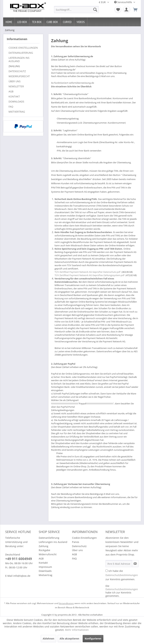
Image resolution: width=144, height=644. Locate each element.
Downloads (16, 102)
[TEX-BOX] (37, 22)
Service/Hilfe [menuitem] (123, 2)
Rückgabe (44, 550)
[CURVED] (67, 22)
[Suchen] (95, 10)
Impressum (45, 567)
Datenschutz (17, 71)
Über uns (15, 81)
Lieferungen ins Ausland (19, 59)
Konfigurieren (93, 639)
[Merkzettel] (118, 10)
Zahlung (14, 66)
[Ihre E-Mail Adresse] (119, 564)
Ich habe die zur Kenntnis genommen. (122, 575)
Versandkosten (66, 603)
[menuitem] (76, 10)
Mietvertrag (17, 112)
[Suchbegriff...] (76, 10)
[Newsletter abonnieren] (135, 564)
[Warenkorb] (135, 10)
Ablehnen (48, 639)
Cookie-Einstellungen (23, 48)
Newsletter (16, 86)
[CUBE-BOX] (52, 22)
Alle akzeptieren (69, 639)
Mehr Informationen (77, 630)
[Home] (9, 22)
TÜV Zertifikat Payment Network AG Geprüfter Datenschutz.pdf (88, 272)
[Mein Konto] (127, 10)
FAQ (11, 107)
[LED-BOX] (22, 22)
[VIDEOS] (81, 22)
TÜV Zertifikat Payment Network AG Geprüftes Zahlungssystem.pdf (90, 275)
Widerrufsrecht (19, 76)
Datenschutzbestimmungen (122, 575)
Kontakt (14, 96)
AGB (11, 91)
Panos (76, 542)
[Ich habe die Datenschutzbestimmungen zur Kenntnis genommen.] (107, 571)
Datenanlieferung (21, 53)
